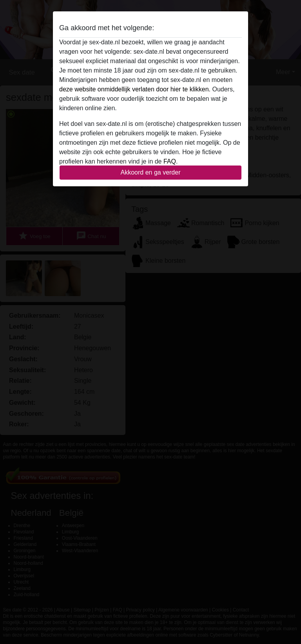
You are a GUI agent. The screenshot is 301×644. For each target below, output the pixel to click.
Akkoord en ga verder (151, 172)
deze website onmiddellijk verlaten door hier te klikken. (135, 89)
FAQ (170, 161)
